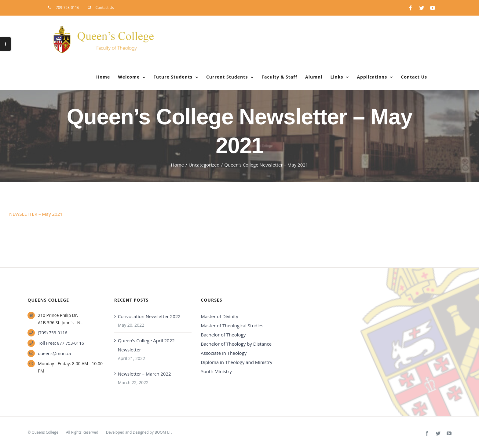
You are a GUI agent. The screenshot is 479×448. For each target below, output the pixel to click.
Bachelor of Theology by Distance (236, 344)
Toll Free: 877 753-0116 (61, 343)
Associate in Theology (224, 353)
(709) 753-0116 (53, 333)
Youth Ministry (216, 371)
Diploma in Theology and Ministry (236, 362)
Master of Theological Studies (232, 325)
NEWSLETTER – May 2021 (36, 214)
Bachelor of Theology (223, 335)
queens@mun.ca (55, 353)
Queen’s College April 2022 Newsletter (146, 345)
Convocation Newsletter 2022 (149, 316)
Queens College (45, 432)
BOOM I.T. (163, 432)
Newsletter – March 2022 (144, 374)
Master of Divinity (219, 316)
